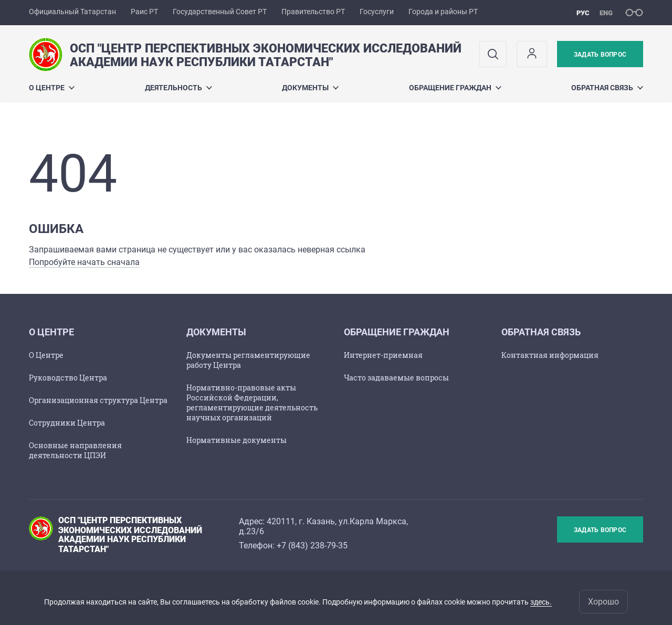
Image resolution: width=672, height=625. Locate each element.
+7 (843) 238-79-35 (312, 545)
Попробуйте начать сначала (84, 262)
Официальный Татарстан (72, 12)
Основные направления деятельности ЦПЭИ (75, 450)
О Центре (46, 355)
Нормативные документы (237, 440)
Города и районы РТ (443, 12)
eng (606, 13)
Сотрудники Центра (67, 423)
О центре (52, 88)
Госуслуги (377, 12)
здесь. (541, 602)
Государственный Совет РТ (220, 12)
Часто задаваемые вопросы (396, 378)
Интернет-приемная (383, 355)
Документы (310, 88)
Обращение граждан (455, 88)
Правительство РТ (313, 12)
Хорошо (603, 602)
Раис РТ (144, 12)
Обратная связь (607, 88)
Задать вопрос (600, 55)
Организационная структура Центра (98, 400)
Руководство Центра (68, 378)
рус (583, 13)
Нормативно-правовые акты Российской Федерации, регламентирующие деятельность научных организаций (252, 402)
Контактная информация (550, 355)
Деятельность (178, 88)
